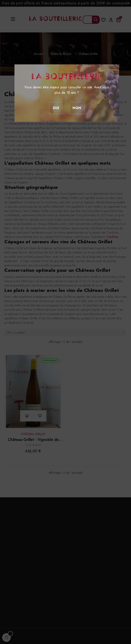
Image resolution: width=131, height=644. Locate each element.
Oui (56, 108)
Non (77, 108)
